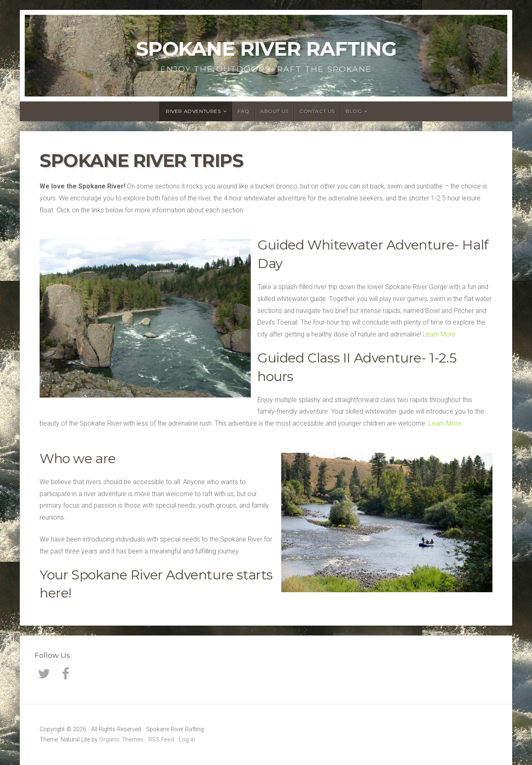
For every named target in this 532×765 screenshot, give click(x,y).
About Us (274, 111)
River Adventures (193, 111)
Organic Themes (121, 740)
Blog (354, 111)
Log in (187, 740)
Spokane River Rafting (266, 49)
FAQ (244, 111)
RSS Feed (161, 740)
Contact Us (317, 111)
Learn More (439, 334)
